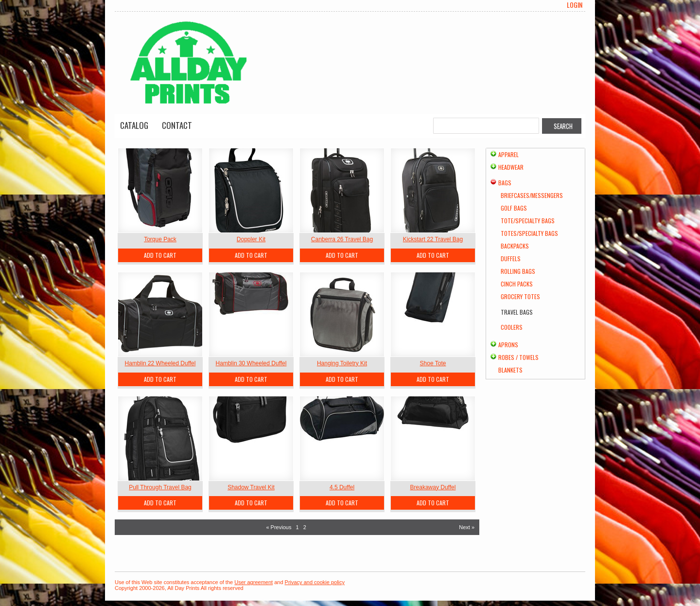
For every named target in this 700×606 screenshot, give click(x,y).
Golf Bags (514, 208)
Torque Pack (160, 239)
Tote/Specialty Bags (528, 221)
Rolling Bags (518, 271)
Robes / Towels (518, 357)
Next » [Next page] (467, 527)
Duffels (511, 258)
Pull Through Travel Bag (160, 487)
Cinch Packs (517, 284)
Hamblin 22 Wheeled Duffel (160, 363)
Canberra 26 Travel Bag (342, 239)
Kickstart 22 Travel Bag (433, 239)
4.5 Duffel (342, 487)
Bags (505, 183)
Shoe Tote (433, 363)
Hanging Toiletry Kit (342, 363)
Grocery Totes (520, 296)
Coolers (512, 327)
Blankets (510, 370)
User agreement (254, 582)
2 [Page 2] (305, 527)
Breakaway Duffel (433, 487)
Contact (177, 125)
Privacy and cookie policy (315, 582)
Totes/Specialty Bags (529, 233)
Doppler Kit (251, 239)
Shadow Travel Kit (251, 487)
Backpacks (515, 246)
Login (575, 5)
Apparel (508, 154)
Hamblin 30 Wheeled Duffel (251, 363)
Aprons (508, 345)
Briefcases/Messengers (532, 195)
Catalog (134, 125)
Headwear (511, 167)
